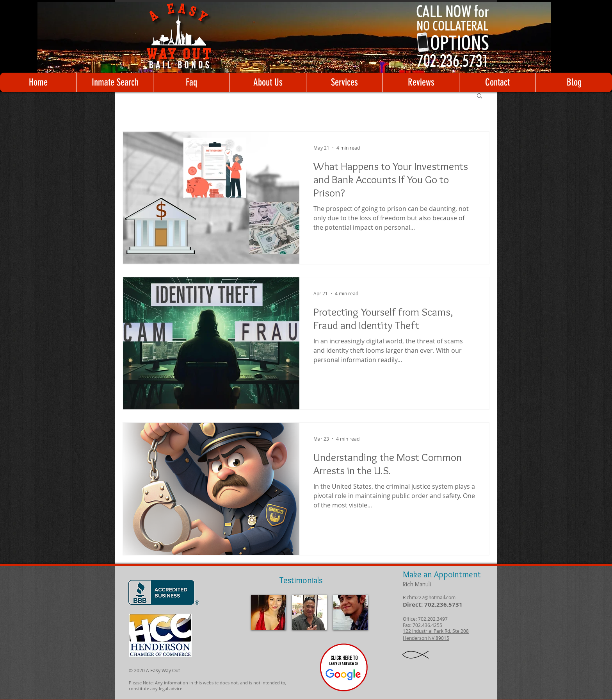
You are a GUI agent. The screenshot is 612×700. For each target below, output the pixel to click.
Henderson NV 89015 (426, 638)
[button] (479, 96)
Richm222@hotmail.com (429, 597)
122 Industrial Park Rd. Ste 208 (436, 631)
